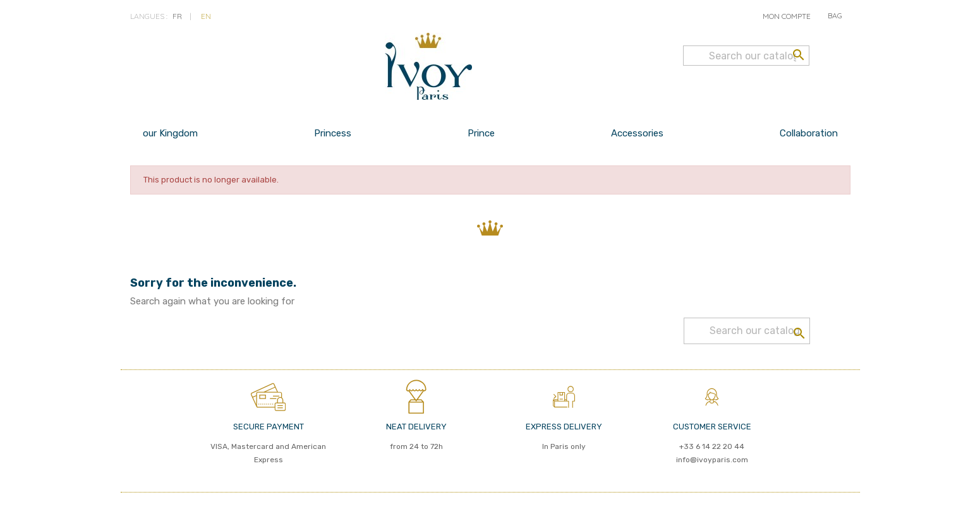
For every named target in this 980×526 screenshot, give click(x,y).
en (206, 16)
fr (177, 16)
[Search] (746, 56)
